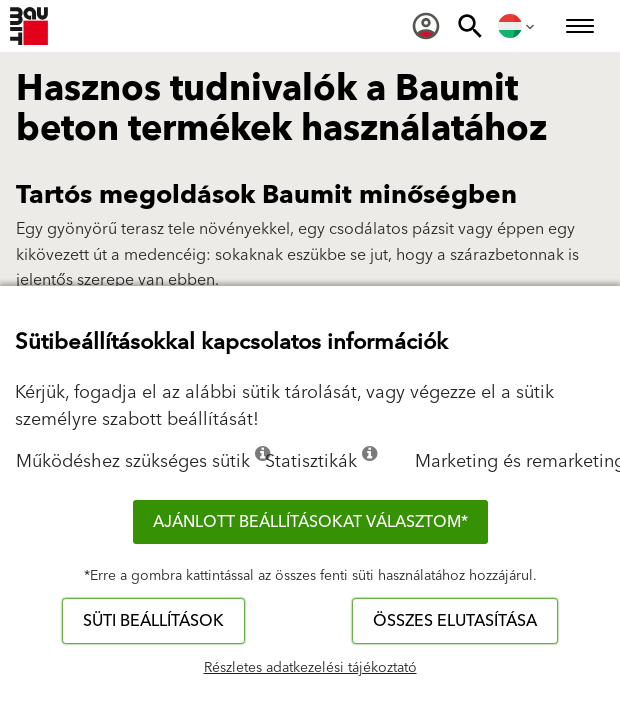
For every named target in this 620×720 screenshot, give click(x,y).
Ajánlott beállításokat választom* (310, 522)
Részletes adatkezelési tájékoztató (310, 668)
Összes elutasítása (455, 621)
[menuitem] (426, 26)
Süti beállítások (153, 621)
